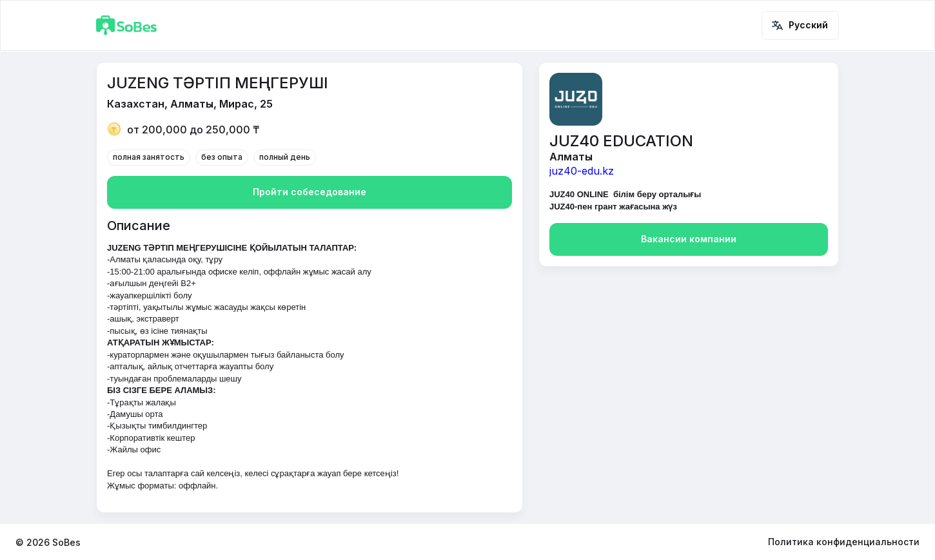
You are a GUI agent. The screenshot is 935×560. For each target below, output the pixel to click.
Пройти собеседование (310, 192)
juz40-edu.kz (582, 171)
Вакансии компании (689, 239)
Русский (800, 25)
